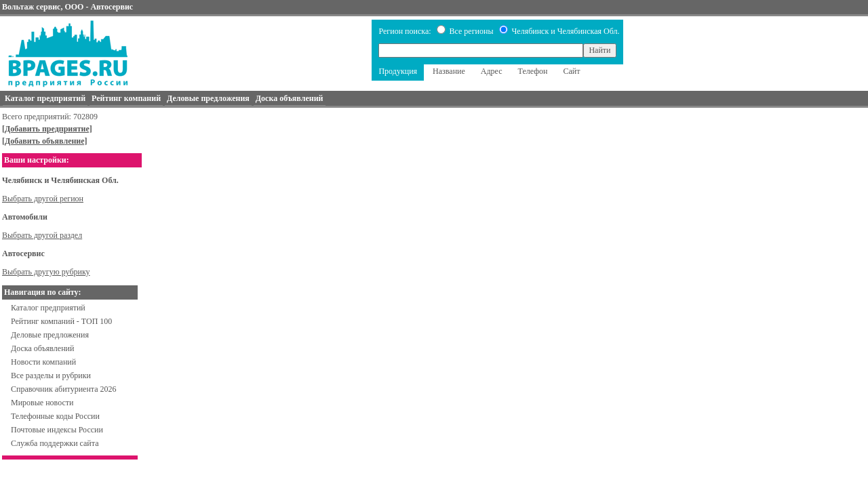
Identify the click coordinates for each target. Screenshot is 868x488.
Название (449, 71)
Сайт (571, 71)
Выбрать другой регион (43, 199)
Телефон (533, 71)
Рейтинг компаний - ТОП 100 (61, 321)
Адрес (492, 71)
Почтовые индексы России (57, 430)
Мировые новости (42, 403)
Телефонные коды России (55, 416)
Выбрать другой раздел (42, 235)
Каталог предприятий (48, 308)
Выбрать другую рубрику (46, 272)
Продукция (398, 71)
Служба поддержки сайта (55, 443)
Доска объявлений (42, 348)
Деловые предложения (50, 335)
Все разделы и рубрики (51, 375)
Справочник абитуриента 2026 (64, 389)
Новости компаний (43, 362)
